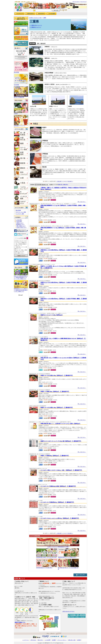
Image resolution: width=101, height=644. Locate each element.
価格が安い (61, 185)
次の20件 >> (70, 181)
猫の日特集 (18, 210)
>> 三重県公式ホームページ (36, 25)
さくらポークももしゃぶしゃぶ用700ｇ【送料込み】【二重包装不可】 (60, 518)
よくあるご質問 (51, 14)
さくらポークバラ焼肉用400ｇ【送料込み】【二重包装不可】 (57, 502)
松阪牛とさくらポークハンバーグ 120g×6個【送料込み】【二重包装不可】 (61, 441)
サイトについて (76, 2)
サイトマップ (83, 2)
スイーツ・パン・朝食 (21, 212)
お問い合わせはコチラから (68, 611)
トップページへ (19, 14)
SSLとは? (21, 295)
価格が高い (66, 185)
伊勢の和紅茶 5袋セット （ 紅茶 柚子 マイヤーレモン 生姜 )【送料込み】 (61, 424)
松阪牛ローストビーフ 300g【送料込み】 (52, 315)
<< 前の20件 (59, 181)
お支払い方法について (21, 227)
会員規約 (79, 640)
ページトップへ (80, 575)
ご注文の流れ (19, 221)
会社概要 (54, 640)
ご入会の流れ (19, 220)
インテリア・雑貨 (20, 214)
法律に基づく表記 (72, 640)
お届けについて (20, 223)
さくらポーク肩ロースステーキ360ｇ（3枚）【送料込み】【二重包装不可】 (61, 470)
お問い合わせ (30, 14)
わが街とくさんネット (18, 7)
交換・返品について (21, 226)
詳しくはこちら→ (82, 202)
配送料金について (20, 224)
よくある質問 (48, 640)
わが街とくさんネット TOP (35, 18)
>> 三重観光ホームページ (35, 27)
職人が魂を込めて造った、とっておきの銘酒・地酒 (68, 568)
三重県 (44, 18)
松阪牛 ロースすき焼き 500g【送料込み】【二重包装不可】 (57, 408)
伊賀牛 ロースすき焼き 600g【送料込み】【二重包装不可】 (57, 375)
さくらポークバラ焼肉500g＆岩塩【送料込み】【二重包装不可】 (58, 486)
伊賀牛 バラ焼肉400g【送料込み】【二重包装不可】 (55, 456)
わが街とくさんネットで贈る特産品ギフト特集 (58, 547)
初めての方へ (41, 14)
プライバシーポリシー (62, 640)
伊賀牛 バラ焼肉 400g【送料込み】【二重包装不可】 (55, 392)
